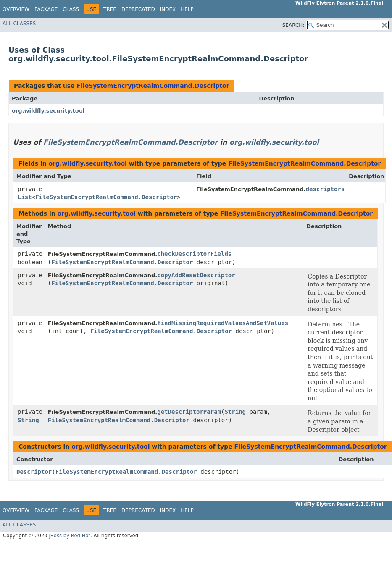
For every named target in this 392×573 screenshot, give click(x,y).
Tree (110, 9)
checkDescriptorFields (194, 254)
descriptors (325, 189)
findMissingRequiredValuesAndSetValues (223, 323)
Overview (16, 9)
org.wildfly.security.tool (48, 111)
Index (168, 9)
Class (71, 9)
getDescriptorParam (189, 412)
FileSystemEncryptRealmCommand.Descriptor (153, 86)
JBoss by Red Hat (70, 536)
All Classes (19, 24)
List (25, 197)
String (28, 420)
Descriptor (34, 472)
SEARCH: (293, 25)
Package (46, 9)
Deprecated (138, 9)
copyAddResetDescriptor (196, 275)
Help (187, 9)
